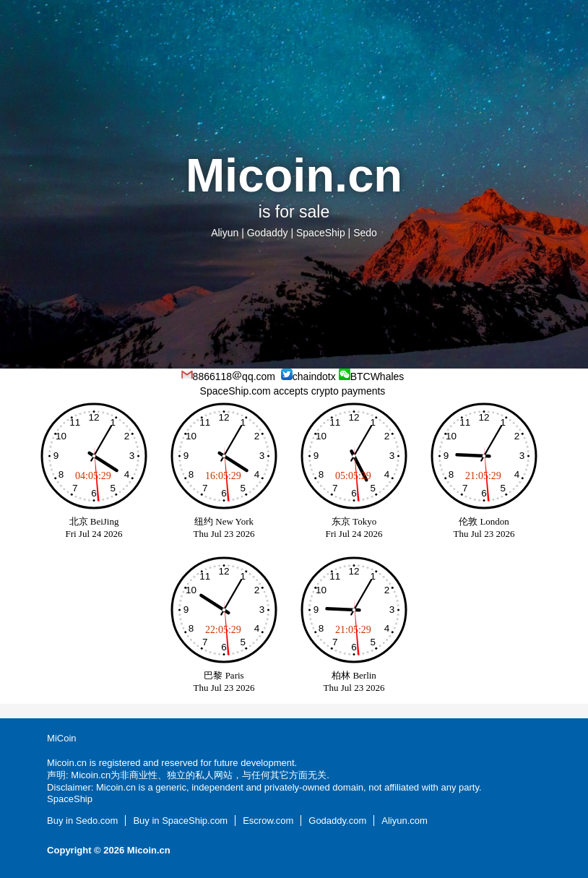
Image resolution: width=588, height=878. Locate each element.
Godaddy (268, 233)
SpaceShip (321, 233)
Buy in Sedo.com (82, 821)
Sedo (365, 233)
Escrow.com (268, 821)
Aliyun (225, 233)
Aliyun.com (405, 821)
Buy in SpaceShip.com (180, 821)
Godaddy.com (337, 821)
